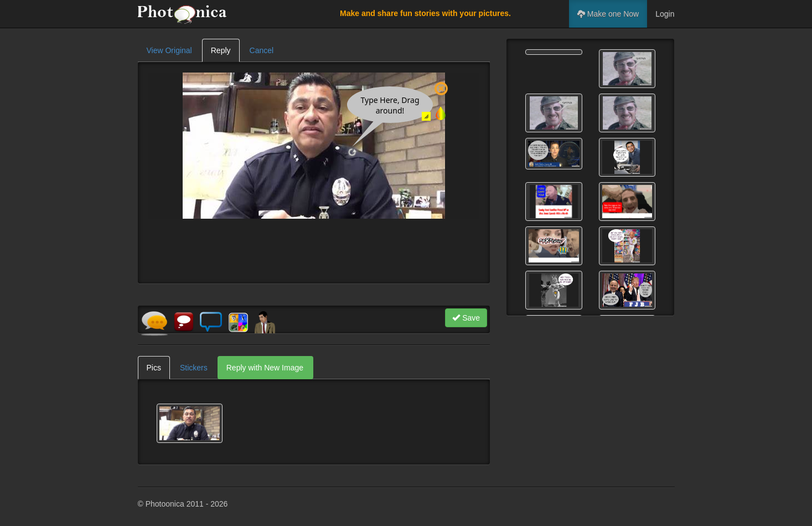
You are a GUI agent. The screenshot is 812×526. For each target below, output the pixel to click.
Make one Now (608, 14)
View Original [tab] (169, 50)
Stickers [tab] (194, 368)
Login (665, 14)
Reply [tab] (221, 50)
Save (466, 318)
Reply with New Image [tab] (265, 368)
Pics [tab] (154, 368)
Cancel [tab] (262, 50)
